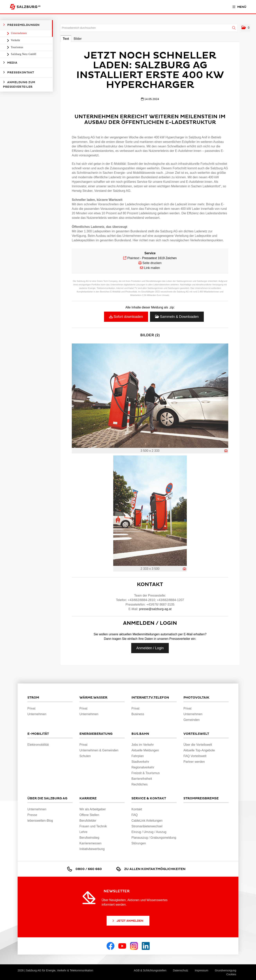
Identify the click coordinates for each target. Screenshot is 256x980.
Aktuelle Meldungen (145, 750)
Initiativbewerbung (92, 849)
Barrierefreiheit (142, 779)
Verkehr (15, 40)
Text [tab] (66, 39)
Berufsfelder (88, 821)
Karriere (88, 798)
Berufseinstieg (89, 838)
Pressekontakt (19, 72)
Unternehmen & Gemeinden (99, 750)
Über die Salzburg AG (47, 798)
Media (10, 63)
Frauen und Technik (93, 826)
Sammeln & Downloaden (177, 317)
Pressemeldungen (21, 25)
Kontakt (137, 809)
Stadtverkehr (140, 762)
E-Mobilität (38, 734)
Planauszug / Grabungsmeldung (154, 838)
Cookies (231, 974)
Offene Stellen (89, 815)
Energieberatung (96, 734)
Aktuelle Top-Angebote (199, 750)
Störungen (139, 843)
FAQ (135, 815)
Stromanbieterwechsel (147, 826)
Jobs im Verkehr (143, 745)
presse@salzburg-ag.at (155, 609)
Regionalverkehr (143, 767)
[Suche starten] (234, 28)
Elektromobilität (38, 745)
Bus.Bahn (140, 734)
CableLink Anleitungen (147, 821)
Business (138, 714)
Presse (32, 815)
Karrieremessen (90, 843)
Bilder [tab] (78, 39)
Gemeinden (192, 720)
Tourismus (17, 47)
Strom (33, 698)
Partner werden (194, 762)
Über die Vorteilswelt (198, 745)
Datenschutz (181, 970)
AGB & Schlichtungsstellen (150, 970)
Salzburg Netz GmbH (23, 54)
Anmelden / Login (150, 648)
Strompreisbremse (201, 798)
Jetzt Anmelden (128, 921)
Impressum (202, 970)
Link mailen (152, 268)
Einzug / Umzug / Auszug (149, 832)
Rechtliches (140, 784)
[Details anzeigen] (226, 451)
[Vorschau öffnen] (150, 396)
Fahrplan (138, 756)
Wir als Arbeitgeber (93, 809)
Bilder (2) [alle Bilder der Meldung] (150, 335)
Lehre (83, 832)
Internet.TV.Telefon (150, 698)
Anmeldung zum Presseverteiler (19, 84)
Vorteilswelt (196, 734)
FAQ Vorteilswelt (195, 756)
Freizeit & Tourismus (146, 773)
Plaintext (133, 258)
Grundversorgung (226, 970)
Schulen (85, 756)
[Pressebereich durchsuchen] (149, 28)
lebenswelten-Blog (40, 821)
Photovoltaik (196, 698)
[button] (246, 28)
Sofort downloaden (126, 317)
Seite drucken (152, 263)
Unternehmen (19, 33)
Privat (31, 708)
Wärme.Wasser (93, 698)
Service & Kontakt (149, 798)
